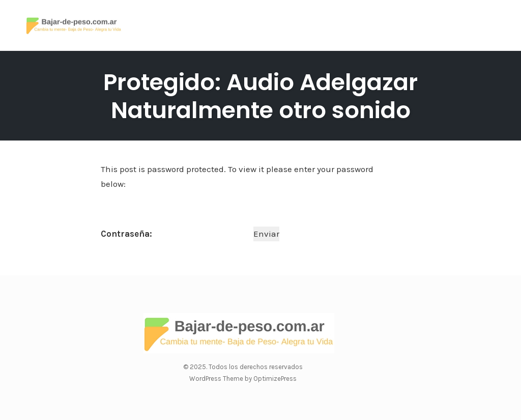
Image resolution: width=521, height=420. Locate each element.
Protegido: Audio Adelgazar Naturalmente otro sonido (260, 96)
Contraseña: (176, 234)
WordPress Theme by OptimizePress (243, 379)
